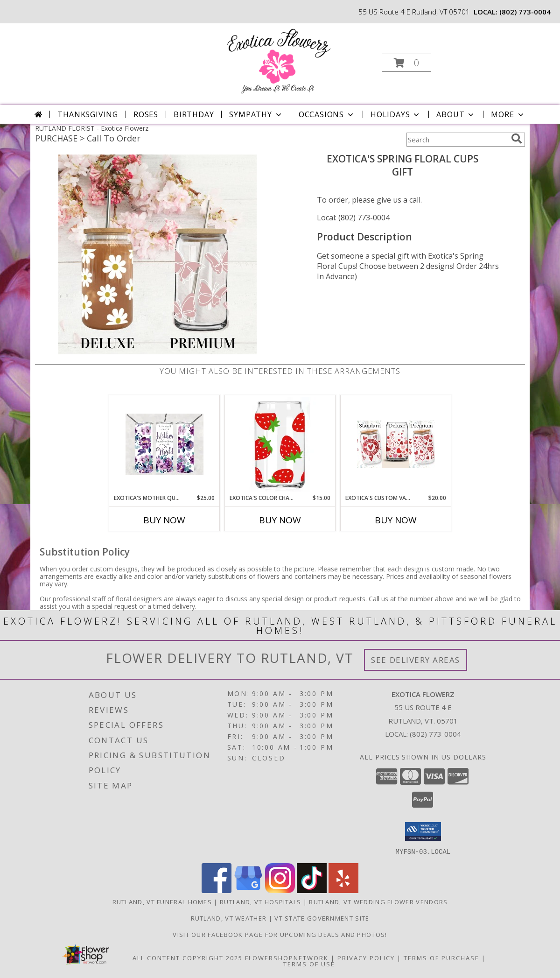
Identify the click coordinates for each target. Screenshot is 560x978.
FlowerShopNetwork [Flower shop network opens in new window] (287, 957)
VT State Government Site (322, 918)
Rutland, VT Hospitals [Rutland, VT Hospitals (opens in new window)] (260, 901)
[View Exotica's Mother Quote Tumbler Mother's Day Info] (164, 444)
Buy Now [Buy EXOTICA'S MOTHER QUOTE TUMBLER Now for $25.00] (164, 520)
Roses (146, 114)
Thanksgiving (88, 114)
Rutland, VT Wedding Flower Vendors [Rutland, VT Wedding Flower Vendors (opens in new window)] (378, 901)
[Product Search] (457, 140)
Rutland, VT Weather (229, 918)
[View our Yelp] (343, 890)
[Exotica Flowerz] (279, 60)
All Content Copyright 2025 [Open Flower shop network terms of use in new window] (188, 957)
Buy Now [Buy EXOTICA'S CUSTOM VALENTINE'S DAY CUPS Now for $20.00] (396, 520)
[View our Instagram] (280, 890)
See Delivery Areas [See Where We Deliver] (416, 660)
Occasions (327, 114)
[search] (517, 139)
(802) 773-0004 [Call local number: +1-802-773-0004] (525, 12)
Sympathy (256, 114)
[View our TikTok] (312, 890)
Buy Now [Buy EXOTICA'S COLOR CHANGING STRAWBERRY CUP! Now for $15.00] (280, 520)
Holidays (396, 114)
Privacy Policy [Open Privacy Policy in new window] (366, 957)
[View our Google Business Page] (248, 890)
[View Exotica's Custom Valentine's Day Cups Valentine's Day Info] (396, 444)
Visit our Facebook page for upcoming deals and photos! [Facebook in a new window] (280, 934)
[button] (406, 63)
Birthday (194, 114)
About (456, 114)
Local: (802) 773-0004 (353, 218)
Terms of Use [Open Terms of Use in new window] (309, 964)
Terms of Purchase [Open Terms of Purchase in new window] (441, 957)
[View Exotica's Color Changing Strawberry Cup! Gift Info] (280, 444)
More (508, 114)
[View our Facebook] (217, 890)
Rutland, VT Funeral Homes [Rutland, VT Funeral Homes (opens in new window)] (162, 901)
